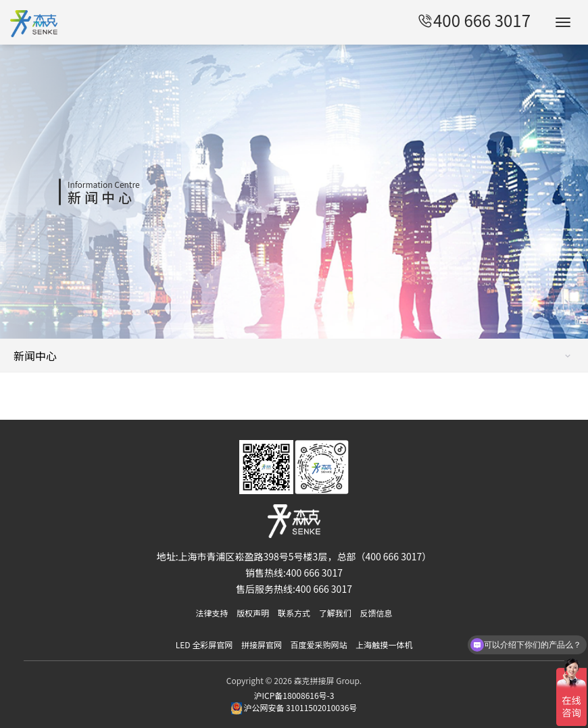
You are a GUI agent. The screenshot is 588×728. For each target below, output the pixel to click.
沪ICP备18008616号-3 (294, 695)
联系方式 (294, 613)
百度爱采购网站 (319, 645)
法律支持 (212, 613)
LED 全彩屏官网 (204, 645)
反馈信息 (376, 613)
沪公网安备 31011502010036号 (294, 707)
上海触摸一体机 (384, 645)
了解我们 (335, 613)
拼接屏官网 (262, 645)
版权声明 (253, 613)
